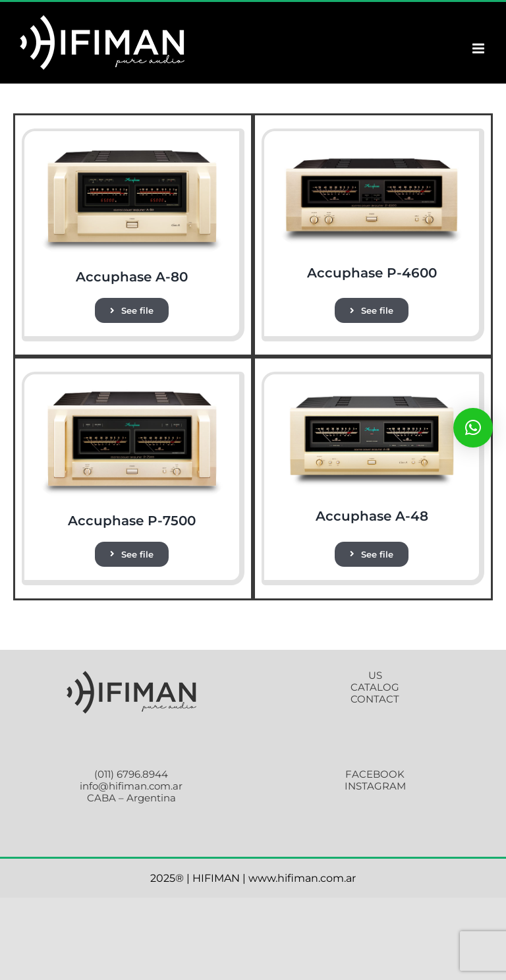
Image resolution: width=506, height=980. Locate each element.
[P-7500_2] (132, 392)
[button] (473, 428)
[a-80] (132, 149)
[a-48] (372, 392)
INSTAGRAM (375, 786)
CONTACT (375, 699)
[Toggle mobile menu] (479, 48)
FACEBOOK (375, 774)
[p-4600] (372, 149)
